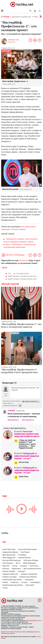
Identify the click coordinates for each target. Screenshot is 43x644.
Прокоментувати (13, 420)
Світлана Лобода (31, 560)
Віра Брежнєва (9, 555)
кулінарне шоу (23, 274)
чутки (5, 588)
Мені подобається (28, 420)
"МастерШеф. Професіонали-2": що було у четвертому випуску (21, 325)
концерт (22, 571)
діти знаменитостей (32, 569)
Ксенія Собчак (25, 558)
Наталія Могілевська (12, 560)
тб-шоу (24, 582)
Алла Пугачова (9, 549)
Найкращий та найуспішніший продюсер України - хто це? (27, 456)
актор (15, 566)
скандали (29, 580)
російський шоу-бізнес (12, 580)
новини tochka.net (10, 574)
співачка (15, 582)
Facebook (23, 260)
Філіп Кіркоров (30, 563)
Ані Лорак (25, 552)
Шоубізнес (6, 51)
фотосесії (30, 585)
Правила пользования (8, 632)
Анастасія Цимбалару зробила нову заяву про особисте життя (27, 434)
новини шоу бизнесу (28, 577)
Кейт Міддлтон (9, 558)
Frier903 (11, 411)
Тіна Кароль (8, 563)
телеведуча (35, 582)
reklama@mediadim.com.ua (34, 621)
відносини (16, 569)
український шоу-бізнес (13, 585)
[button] (35, 11)
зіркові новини (9, 571)
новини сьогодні (10, 577)
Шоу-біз (6, 566)
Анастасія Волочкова (28, 549)
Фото (18, 563)
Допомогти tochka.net (22, 17)
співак (5, 582)
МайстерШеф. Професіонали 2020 (22, 276)
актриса (24, 566)
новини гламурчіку (29, 574)
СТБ (9, 274)
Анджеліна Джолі (10, 552)
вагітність (34, 566)
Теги (4, 542)
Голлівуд (22, 555)
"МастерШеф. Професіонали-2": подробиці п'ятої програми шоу (19, 371)
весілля (6, 569)
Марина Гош (14, 40)
